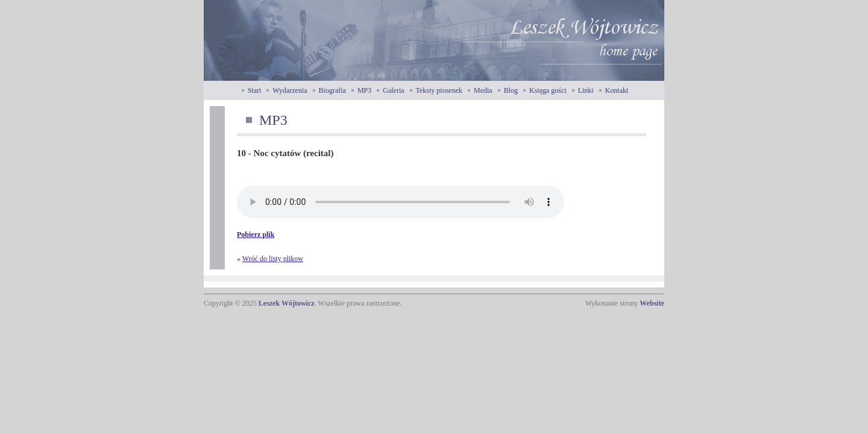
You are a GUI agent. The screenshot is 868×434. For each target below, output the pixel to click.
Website (652, 303)
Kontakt (617, 90)
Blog (511, 90)
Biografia (332, 90)
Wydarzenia (290, 90)
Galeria (393, 90)
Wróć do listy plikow (273, 259)
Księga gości (548, 90)
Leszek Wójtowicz (287, 303)
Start (255, 90)
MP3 (364, 90)
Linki (586, 90)
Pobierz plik (256, 234)
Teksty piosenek (439, 90)
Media (483, 90)
